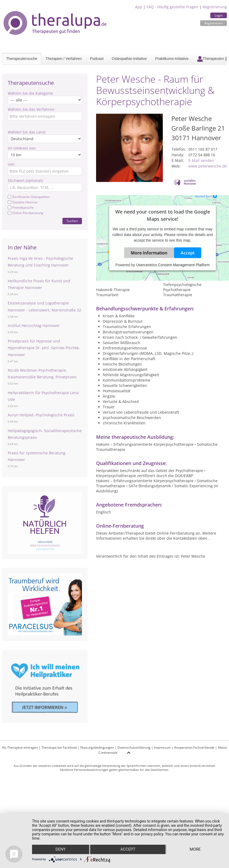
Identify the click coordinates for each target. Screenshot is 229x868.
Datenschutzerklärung (134, 747)
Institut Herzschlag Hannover (34, 326)
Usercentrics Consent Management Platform (173, 265)
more (195, 850)
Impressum (162, 747)
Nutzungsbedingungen (97, 747)
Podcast (97, 59)
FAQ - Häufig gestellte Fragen (172, 7)
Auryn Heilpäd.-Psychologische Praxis (41, 415)
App (139, 7)
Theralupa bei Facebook (59, 747)
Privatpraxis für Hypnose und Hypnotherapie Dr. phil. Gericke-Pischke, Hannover (44, 348)
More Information (149, 253)
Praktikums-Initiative (172, 59)
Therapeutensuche (22, 59)
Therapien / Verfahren (64, 59)
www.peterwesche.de (208, 166)
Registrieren (214, 23)
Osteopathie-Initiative (129, 59)
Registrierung (215, 7)
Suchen (72, 221)
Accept (188, 253)
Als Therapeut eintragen (20, 747)
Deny (61, 850)
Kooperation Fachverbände (194, 747)
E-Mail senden (201, 160)
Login (219, 15)
